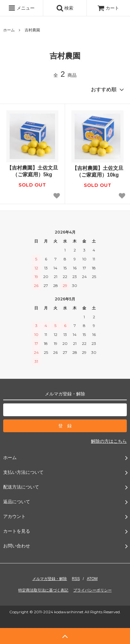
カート (108, 8)
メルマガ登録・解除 (50, 579)
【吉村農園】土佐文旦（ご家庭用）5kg (32, 171)
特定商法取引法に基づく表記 (43, 590)
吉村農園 (32, 30)
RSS (76, 579)
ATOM (92, 579)
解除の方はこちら (109, 441)
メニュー (21, 8)
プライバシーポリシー (93, 590)
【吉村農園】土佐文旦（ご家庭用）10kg (98, 171)
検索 (65, 8)
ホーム (9, 30)
